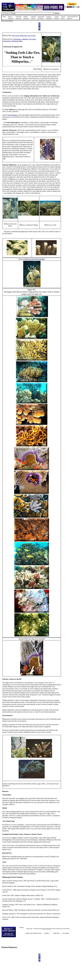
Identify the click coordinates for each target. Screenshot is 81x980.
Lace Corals (32, 36)
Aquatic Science (63, 18)
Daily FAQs (29, 929)
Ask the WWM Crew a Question (72, 18)
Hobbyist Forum (37, 933)
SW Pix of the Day (46, 929)
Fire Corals (16, 36)
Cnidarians (25, 39)
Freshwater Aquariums (18, 18)
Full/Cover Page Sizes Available (35, 259)
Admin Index (56, 933)
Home (4, 17)
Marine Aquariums (11, 18)
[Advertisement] (72, 47)
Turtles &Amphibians (49, 18)
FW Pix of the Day (56, 929)
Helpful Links (29, 933)
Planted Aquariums (26, 18)
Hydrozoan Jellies (17, 41)
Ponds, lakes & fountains (41, 18)
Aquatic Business (56, 18)
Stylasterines (7, 41)
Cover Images (65, 933)
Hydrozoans (23, 36)
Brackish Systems (33, 18)
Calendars (47, 933)
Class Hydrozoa (12, 115)
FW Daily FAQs (37, 929)
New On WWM (65, 929)
